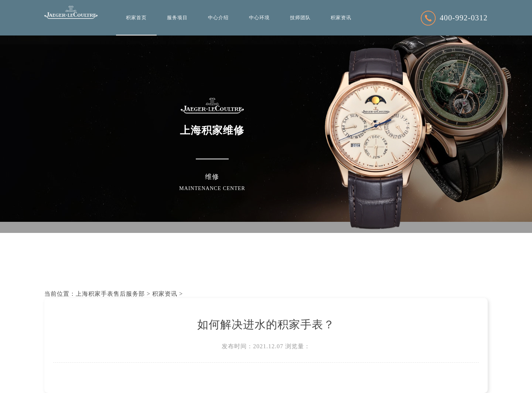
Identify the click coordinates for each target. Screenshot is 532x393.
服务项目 (177, 18)
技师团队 (300, 18)
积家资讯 (341, 18)
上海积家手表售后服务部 (110, 294)
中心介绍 (218, 18)
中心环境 (259, 18)
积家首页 (136, 18)
